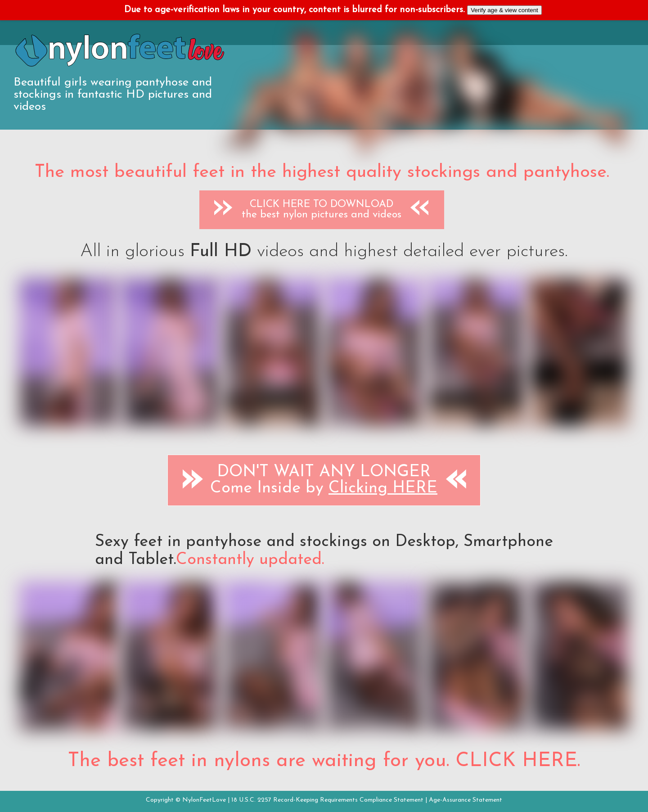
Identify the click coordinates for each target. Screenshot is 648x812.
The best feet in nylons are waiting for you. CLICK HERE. (324, 761)
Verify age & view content (504, 10)
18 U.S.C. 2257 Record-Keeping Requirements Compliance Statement (327, 800)
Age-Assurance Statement (466, 800)
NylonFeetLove (204, 800)
